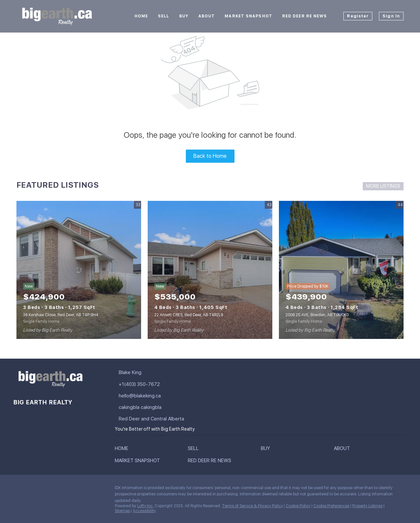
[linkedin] (31, 489)
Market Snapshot (248, 16)
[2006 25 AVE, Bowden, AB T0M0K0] (341, 270)
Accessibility (144, 511)
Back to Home (210, 156)
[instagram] (58, 489)
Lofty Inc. (145, 506)
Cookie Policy (298, 506)
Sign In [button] (391, 16)
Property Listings (367, 506)
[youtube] (71, 489)
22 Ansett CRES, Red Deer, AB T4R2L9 (189, 315)
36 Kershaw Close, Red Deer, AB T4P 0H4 (61, 315)
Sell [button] (163, 16)
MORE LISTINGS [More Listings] (383, 186)
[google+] (84, 489)
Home (141, 16)
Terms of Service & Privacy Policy (252, 506)
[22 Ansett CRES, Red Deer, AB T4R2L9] (210, 270)
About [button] (207, 16)
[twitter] (44, 489)
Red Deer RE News (305, 16)
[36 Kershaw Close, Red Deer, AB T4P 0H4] (79, 270)
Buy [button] (184, 16)
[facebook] (18, 489)
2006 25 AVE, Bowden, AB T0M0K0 (317, 315)
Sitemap (122, 511)
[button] (123, 450)
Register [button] (358, 16)
